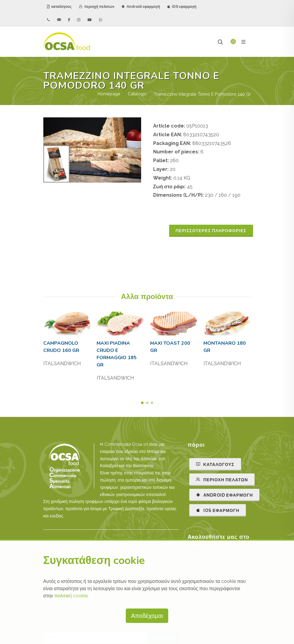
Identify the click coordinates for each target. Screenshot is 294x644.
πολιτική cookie (71, 596)
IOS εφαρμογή (218, 510)
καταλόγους (59, 7)
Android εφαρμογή (141, 7)
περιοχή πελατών (97, 7)
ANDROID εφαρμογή (224, 495)
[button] (142, 403)
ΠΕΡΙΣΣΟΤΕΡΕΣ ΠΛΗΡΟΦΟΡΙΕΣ (211, 231)
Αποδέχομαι (147, 616)
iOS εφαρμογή (182, 7)
